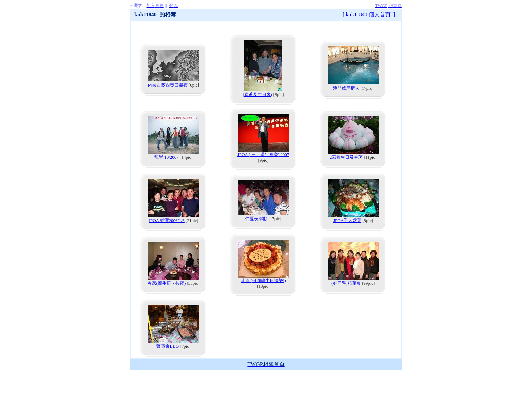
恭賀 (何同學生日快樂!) (263, 280)
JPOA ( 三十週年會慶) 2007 (263, 155)
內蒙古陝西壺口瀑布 (168, 85)
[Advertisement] (266, 386)
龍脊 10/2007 (167, 157)
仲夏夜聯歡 (256, 219)
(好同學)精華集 (346, 283)
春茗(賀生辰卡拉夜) (167, 283)
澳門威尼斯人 (346, 88)
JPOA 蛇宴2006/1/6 (167, 220)
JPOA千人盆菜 (347, 220)
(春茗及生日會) (258, 94)
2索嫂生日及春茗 (346, 157)
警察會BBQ (168, 346)
